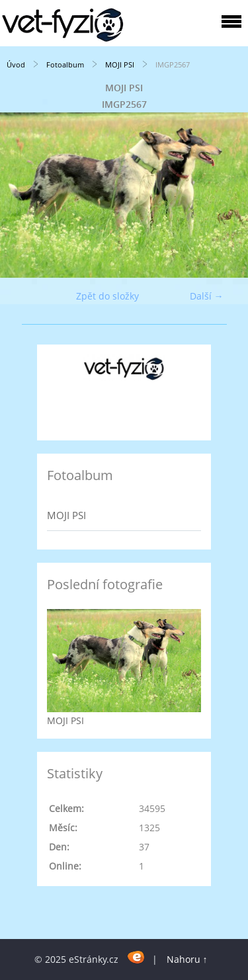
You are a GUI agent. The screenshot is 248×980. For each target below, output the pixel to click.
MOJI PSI (120, 64)
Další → (207, 296)
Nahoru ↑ (187, 959)
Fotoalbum (65, 64)
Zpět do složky (107, 296)
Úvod (16, 64)
